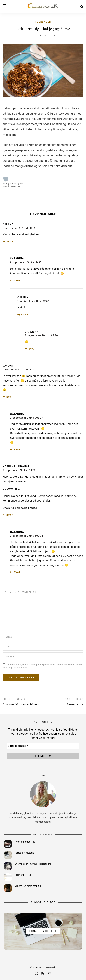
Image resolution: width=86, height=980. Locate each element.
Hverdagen (43, 22)
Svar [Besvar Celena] (10, 242)
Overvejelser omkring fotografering (33, 864)
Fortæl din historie (24, 853)
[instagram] (36, 973)
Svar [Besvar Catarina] (17, 280)
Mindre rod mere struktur (28, 886)
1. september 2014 (43, 36)
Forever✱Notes (23, 875)
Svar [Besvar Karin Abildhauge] (10, 515)
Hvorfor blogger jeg (25, 842)
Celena (8, 224)
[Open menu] (5, 6)
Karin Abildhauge (16, 467)
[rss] (43, 973)
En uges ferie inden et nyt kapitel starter (21, 704)
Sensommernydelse (75, 704)
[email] (49, 973)
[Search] (82, 7)
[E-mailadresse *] (43, 746)
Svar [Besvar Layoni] (10, 397)
